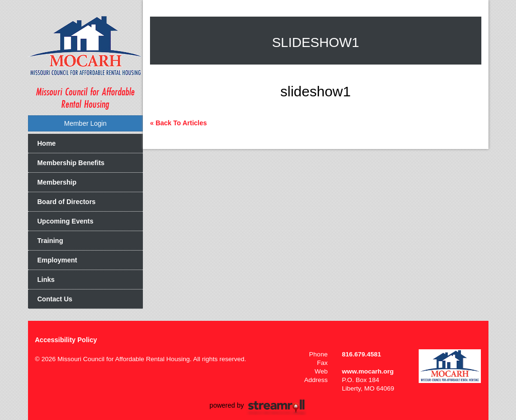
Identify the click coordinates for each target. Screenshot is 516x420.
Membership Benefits (71, 163)
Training (50, 241)
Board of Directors (67, 202)
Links (46, 280)
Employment (57, 260)
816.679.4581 (361, 354)
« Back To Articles (178, 123)
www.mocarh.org (368, 371)
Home (47, 143)
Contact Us (55, 299)
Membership (57, 182)
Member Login (85, 123)
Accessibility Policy (66, 340)
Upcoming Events (66, 221)
